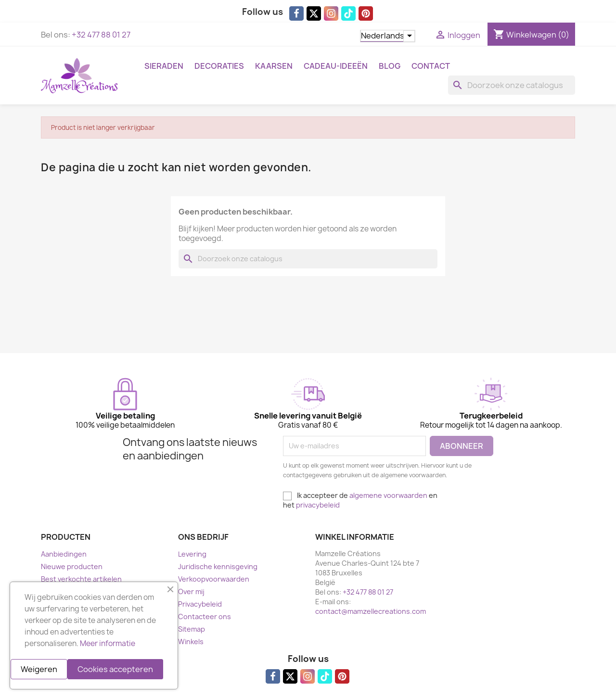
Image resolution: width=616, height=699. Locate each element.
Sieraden (164, 66)
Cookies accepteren (115, 669)
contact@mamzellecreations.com (371, 611)
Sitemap (192, 629)
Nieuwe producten (72, 566)
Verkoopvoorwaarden (214, 579)
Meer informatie (108, 643)
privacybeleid (318, 505)
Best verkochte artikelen (81, 579)
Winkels (191, 642)
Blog (390, 66)
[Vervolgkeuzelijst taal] (388, 36)
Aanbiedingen (64, 554)
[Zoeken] (512, 85)
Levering (192, 554)
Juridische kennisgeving (218, 566)
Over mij (191, 591)
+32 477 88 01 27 (101, 35)
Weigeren (39, 669)
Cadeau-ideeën (336, 66)
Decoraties (219, 66)
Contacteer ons (205, 616)
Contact (431, 66)
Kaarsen (274, 66)
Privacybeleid (200, 604)
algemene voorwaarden (388, 495)
